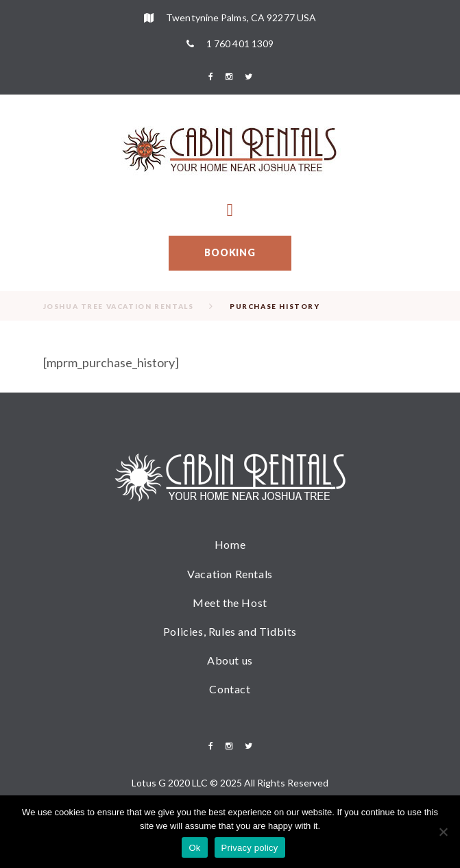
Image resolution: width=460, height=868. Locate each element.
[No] (443, 832)
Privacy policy (250, 848)
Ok (194, 848)
